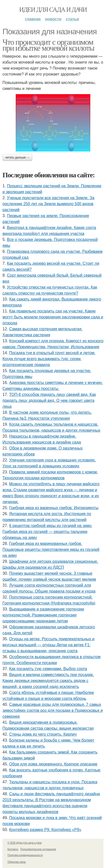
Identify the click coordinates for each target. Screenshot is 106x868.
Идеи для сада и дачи (53, 10)
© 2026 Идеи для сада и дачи (25, 843)
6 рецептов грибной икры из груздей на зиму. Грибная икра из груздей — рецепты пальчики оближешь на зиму (47, 532)
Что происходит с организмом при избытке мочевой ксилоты (48, 45)
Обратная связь (17, 862)
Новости (53, 19)
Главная (33, 19)
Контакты (13, 849)
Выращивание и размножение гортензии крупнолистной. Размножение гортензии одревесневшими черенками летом (43, 615)
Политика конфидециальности (25, 855)
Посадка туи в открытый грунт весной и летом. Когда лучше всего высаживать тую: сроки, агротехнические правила (49, 359)
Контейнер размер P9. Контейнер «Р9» (45, 830)
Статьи (73, 19)
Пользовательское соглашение (38, 849)
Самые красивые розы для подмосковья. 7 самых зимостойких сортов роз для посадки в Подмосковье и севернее (53, 710)
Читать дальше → (17, 157)
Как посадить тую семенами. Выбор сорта (48, 669)
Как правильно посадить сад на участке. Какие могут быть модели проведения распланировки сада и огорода (53, 317)
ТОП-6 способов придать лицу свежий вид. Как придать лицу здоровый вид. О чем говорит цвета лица (49, 400)
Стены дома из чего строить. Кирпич (43, 734)
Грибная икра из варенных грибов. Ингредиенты (54, 508)
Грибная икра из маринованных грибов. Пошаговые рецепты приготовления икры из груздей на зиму (51, 549)
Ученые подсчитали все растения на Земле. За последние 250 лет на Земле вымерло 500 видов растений (48, 204)
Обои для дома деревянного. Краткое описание (53, 764)
